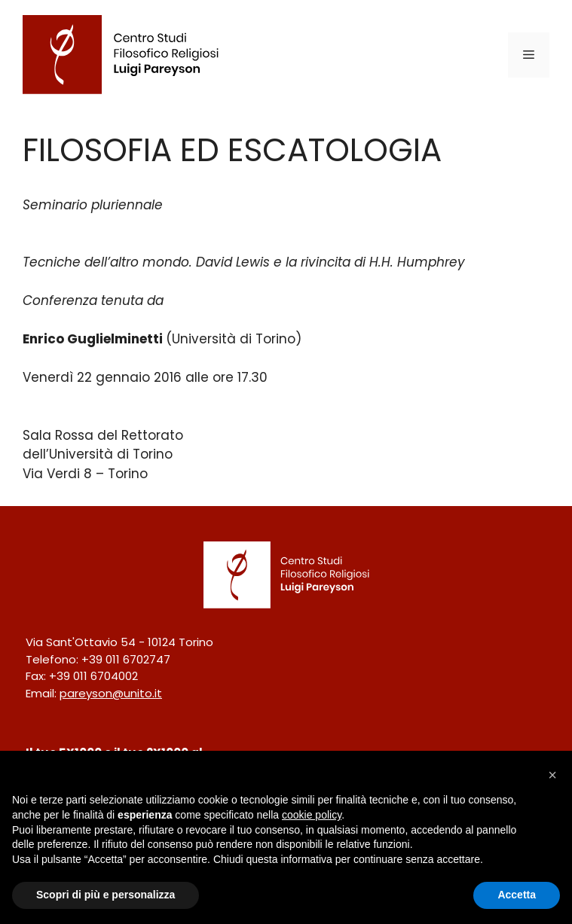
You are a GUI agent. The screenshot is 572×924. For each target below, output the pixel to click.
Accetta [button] (517, 895)
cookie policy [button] (312, 815)
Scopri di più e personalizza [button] (106, 895)
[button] (552, 775)
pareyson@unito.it (111, 693)
